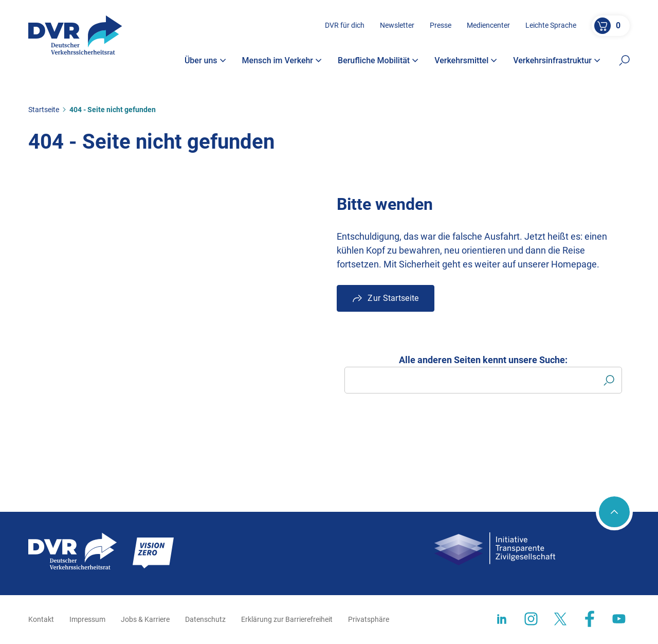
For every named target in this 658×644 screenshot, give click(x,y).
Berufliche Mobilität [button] (378, 60)
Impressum (87, 619)
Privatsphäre (369, 619)
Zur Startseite (393, 298)
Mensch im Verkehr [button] (282, 60)
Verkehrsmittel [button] (466, 60)
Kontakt (41, 619)
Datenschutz (205, 619)
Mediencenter (488, 25)
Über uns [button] (205, 60)
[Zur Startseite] (75, 35)
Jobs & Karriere (145, 619)
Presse (441, 25)
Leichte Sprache (551, 25)
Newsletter (397, 25)
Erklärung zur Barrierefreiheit (287, 619)
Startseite (44, 110)
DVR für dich (345, 25)
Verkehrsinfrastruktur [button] (557, 60)
